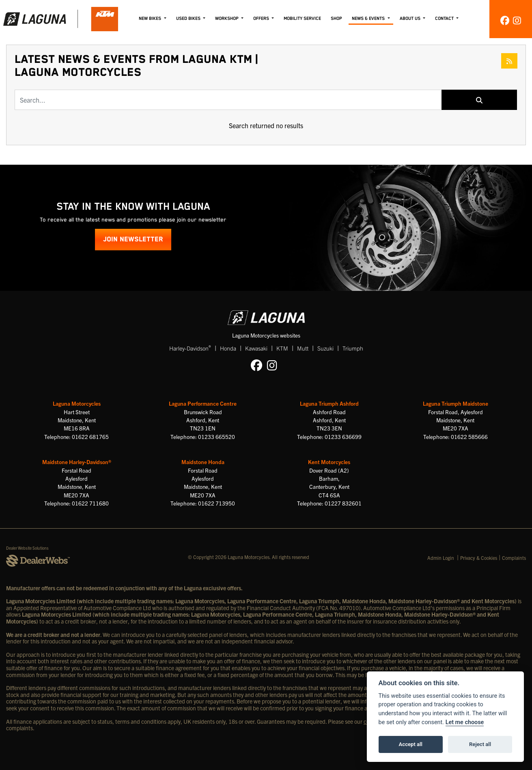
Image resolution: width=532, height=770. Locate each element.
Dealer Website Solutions (27, 548)
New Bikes (151, 18)
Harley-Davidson (190, 348)
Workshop (227, 18)
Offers (262, 18)
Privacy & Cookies (479, 558)
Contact (445, 18)
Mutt (303, 348)
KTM (282, 348)
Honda (228, 348)
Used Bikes (189, 18)
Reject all (480, 744)
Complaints (514, 558)
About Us (411, 18)
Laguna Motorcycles (77, 403)
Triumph (353, 348)
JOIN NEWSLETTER (133, 240)
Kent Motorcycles (329, 462)
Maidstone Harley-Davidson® (77, 462)
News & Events (369, 18)
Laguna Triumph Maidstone (456, 403)
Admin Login (441, 558)
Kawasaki (256, 348)
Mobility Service (302, 18)
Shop (336, 18)
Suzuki (325, 348)
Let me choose (465, 722)
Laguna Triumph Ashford (329, 403)
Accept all (411, 744)
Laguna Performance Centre (203, 403)
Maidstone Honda (203, 462)
